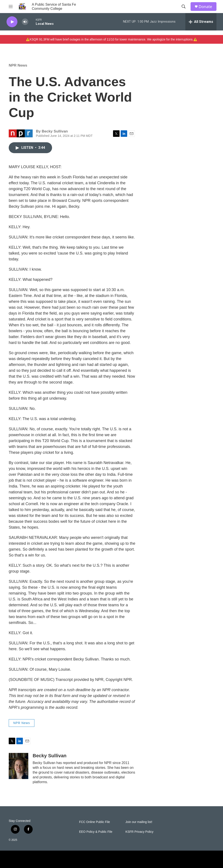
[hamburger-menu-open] (11, 7)
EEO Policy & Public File (96, 832)
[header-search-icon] (184, 7)
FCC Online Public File (95, 822)
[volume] (25, 22)
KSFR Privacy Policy (139, 832)
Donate (205, 7)
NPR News (18, 65)
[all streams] (201, 22)
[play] (12, 22)
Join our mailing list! (139, 822)
